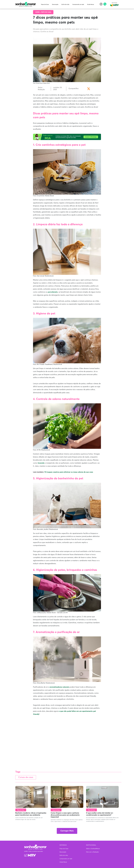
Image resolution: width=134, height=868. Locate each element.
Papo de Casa (45, 5)
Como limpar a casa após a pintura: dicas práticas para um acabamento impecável (65, 815)
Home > (38, 12)
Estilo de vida (65, 5)
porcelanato (53, 292)
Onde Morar (91, 5)
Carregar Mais (67, 831)
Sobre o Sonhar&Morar (93, 849)
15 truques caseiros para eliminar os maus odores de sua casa (69, 472)
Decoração (55, 5)
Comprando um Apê (78, 5)
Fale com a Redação (92, 852)
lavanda (41, 463)
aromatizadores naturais (59, 687)
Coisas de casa (26, 777)
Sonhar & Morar (26, 3)
